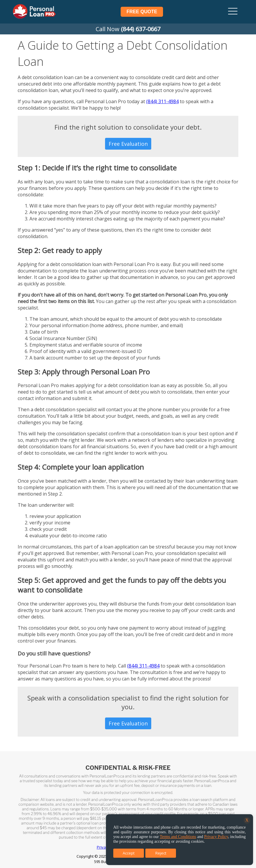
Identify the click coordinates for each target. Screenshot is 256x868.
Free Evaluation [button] (128, 144)
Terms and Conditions (178, 837)
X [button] (247, 820)
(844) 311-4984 (162, 101)
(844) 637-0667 (141, 29)
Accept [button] (129, 853)
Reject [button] (161, 853)
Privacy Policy (216, 837)
